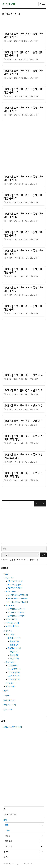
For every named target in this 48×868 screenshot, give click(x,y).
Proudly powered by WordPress (24, 864)
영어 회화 (9, 841)
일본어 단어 (8, 710)
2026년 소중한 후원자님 (13, 727)
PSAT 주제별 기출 (12, 623)
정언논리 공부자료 (12, 626)
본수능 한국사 (13, 666)
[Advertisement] (24, 24)
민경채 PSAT (11, 605)
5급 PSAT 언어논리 (15, 581)
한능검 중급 (14, 655)
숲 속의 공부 (9, 4)
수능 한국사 (10, 662)
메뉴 (42, 4)
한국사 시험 (8, 631)
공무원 (6, 852)
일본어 (6, 857)
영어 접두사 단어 (10, 705)
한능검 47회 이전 (14, 648)
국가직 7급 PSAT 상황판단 (18, 599)
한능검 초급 (14, 652)
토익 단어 (7, 696)
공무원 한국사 (11, 683)
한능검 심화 (14, 645)
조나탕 (9, 41)
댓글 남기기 (34, 41)
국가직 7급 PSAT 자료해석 (18, 602)
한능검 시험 (10, 634)
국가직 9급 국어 (12, 619)
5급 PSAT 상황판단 (15, 585)
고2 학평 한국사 (14, 676)
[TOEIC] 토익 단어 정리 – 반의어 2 (23, 406)
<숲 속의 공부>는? (10, 815)
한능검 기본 (14, 641)
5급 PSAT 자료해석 (15, 588)
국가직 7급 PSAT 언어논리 (18, 595)
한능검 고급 (14, 659)
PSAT (6, 574)
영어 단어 (9, 846)
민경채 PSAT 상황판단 (16, 612)
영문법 (6, 691)
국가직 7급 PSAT (12, 592)
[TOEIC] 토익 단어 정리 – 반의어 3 (23, 391)
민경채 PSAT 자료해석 (16, 616)
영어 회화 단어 (9, 700)
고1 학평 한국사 (14, 679)
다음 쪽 (43, 504)
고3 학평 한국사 (14, 672)
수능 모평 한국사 (14, 669)
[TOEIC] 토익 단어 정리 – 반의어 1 (23, 421)
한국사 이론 (10, 686)
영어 (5, 820)
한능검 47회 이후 (14, 638)
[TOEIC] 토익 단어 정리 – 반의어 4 (23, 375)
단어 (8, 830)
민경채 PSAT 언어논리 (16, 609)
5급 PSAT (10, 578)
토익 (7, 825)
